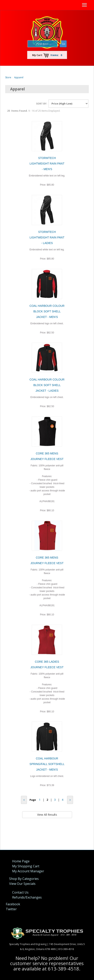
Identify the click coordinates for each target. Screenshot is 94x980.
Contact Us (20, 892)
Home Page (21, 861)
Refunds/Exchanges (27, 897)
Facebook (13, 904)
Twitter (11, 909)
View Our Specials (22, 884)
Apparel (19, 77)
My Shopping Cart (26, 866)
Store (8, 77)
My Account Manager (28, 871)
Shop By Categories (24, 879)
